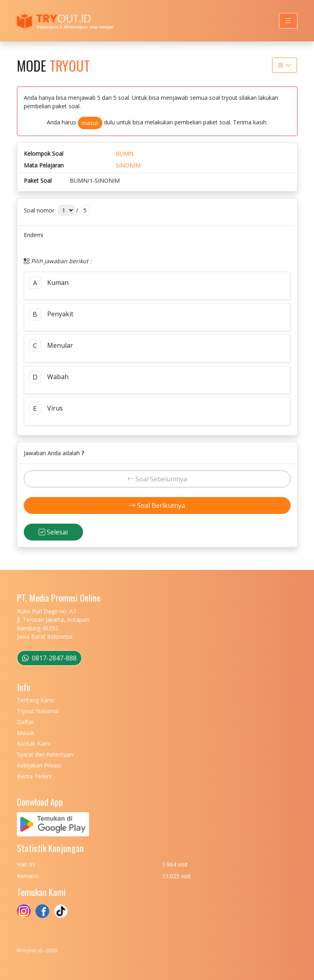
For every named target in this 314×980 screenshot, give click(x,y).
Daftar (25, 722)
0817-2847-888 (49, 658)
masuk (90, 123)
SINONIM (128, 165)
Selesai (53, 532)
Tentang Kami (35, 700)
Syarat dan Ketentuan (45, 754)
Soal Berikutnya (157, 505)
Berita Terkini (34, 776)
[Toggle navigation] (288, 21)
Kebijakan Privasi (39, 765)
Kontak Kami (34, 744)
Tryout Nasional (38, 711)
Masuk (26, 733)
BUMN (125, 154)
